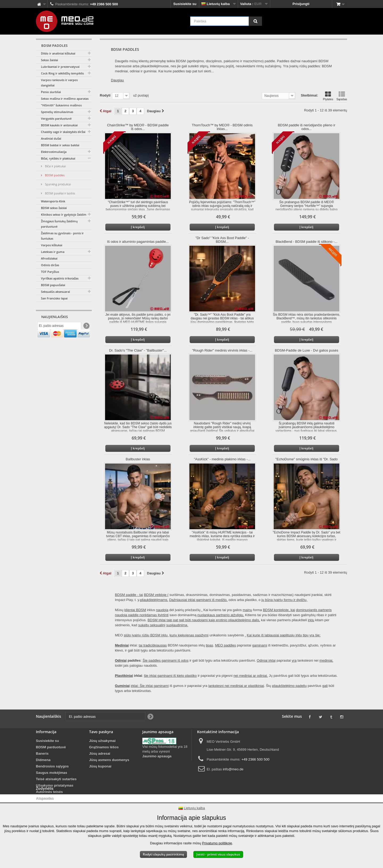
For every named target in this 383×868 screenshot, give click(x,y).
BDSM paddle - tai (129, 595)
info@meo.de (233, 769)
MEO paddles (225, 645)
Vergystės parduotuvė (56, 118)
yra (294, 660)
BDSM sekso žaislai (54, 208)
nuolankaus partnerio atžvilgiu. (221, 615)
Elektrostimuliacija (54, 152)
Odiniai (121, 660)
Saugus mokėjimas (52, 773)
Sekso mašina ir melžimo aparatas (65, 99)
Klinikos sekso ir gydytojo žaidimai (65, 214)
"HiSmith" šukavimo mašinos (61, 105)
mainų (247, 610)
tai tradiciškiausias (153, 645)
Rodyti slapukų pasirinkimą (163, 854)
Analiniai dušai (51, 138)
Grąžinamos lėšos (104, 747)
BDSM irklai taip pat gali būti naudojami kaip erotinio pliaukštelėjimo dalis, (204, 620)
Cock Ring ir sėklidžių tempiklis (62, 73)
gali (325, 686)
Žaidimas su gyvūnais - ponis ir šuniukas (62, 236)
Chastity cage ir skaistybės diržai (63, 132)
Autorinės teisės (49, 792)
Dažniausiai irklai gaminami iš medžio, (198, 600)
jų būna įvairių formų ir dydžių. (284, 600)
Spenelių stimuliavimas (57, 112)
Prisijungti (301, 4)
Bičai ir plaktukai (55, 166)
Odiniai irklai (266, 660)
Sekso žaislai (49, 60)
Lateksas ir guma (53, 252)
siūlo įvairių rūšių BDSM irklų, (146, 635)
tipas (209, 645)
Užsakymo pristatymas (55, 785)
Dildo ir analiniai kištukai (58, 53)
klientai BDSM (135, 610)
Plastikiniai (124, 676)
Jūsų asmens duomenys (109, 760)
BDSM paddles (54, 175)
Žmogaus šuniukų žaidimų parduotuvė (59, 224)
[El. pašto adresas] (59, 327)
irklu (311, 620)
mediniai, (326, 660)
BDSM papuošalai (53, 285)
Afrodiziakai (49, 258)
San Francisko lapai (54, 298)
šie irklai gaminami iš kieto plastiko (170, 676)
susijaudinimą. (177, 625)
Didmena (43, 760)
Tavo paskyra (101, 732)
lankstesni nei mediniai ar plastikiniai (236, 686)
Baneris (42, 754)
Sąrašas (342, 96)
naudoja (162, 610)
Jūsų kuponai (100, 766)
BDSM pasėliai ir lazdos (60, 193)
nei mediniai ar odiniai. (251, 676)
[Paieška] (255, 21)
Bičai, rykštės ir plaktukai (58, 158)
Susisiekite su (185, 4)
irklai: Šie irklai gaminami (150, 686)
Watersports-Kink (53, 201)
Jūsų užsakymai (102, 741)
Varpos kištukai (52, 245)
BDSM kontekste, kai (279, 610)
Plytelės (328, 96)
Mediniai (122, 645)
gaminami (260, 645)
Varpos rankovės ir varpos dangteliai (59, 83)
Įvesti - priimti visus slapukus (218, 854)
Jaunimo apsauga (157, 756)
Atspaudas (45, 798)
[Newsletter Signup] (86, 327)
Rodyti (105, 95)
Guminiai (122, 686)
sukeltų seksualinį (152, 625)
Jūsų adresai (100, 754)
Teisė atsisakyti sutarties (56, 779)
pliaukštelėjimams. (154, 600)
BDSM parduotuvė (51, 747)
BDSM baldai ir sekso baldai (60, 145)
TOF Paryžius (50, 272)
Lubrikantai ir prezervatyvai (60, 67)
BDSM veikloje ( (156, 595)
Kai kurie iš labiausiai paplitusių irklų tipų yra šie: (284, 635)
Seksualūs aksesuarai (55, 292)
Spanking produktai (57, 184)
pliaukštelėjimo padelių (289, 686)
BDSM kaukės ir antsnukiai (59, 125)
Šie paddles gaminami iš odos (166, 660)
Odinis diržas (50, 265)
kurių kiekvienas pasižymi (189, 635)
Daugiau (117, 80)
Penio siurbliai (51, 92)
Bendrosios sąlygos (52, 766)
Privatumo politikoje (217, 843)
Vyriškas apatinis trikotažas (60, 278)
